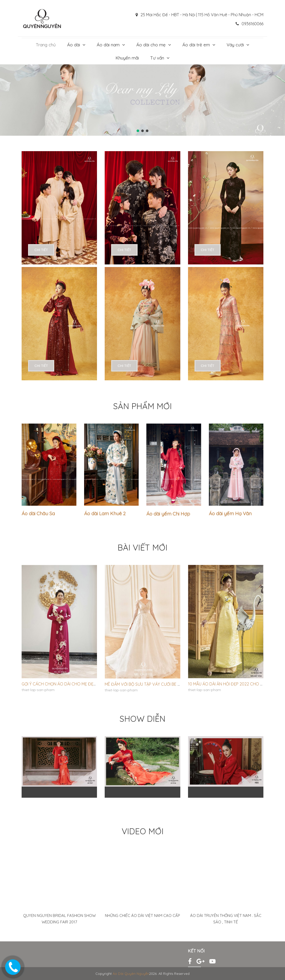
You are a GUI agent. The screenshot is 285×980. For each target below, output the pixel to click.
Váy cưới (235, 45)
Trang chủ (46, 45)
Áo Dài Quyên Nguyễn (131, 974)
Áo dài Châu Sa (38, 513)
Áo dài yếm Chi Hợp (168, 514)
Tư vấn (157, 58)
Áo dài (74, 45)
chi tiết (41, 250)
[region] (142, 100)
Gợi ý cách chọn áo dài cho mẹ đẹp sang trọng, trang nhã (84, 684)
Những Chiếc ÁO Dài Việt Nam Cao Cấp (142, 915)
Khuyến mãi (127, 58)
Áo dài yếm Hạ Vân (230, 513)
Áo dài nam (108, 45)
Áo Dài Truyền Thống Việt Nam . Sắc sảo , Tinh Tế (226, 919)
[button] (138, 131)
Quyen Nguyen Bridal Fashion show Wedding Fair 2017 (59, 919)
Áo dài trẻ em (196, 45)
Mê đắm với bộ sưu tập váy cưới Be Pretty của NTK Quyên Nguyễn (173, 684)
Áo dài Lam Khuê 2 (105, 513)
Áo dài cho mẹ (151, 45)
